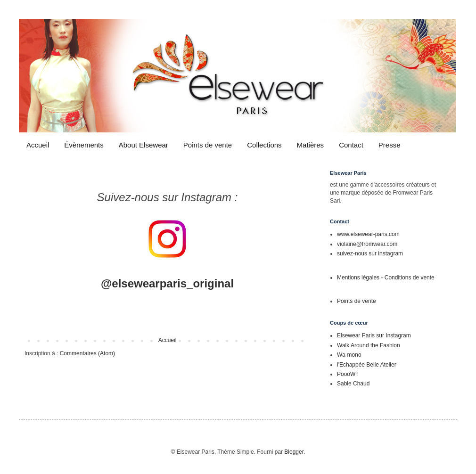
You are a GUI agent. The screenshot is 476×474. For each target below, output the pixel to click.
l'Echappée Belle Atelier (367, 365)
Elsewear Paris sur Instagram (374, 335)
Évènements (84, 145)
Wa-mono (349, 355)
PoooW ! (348, 374)
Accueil (38, 145)
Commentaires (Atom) (87, 353)
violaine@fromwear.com (367, 244)
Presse (390, 145)
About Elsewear (144, 145)
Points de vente (208, 145)
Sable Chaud (353, 384)
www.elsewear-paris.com (368, 234)
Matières (311, 145)
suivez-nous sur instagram (370, 253)
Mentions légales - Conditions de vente (386, 278)
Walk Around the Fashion (369, 345)
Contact (351, 145)
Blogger (294, 452)
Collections (264, 145)
